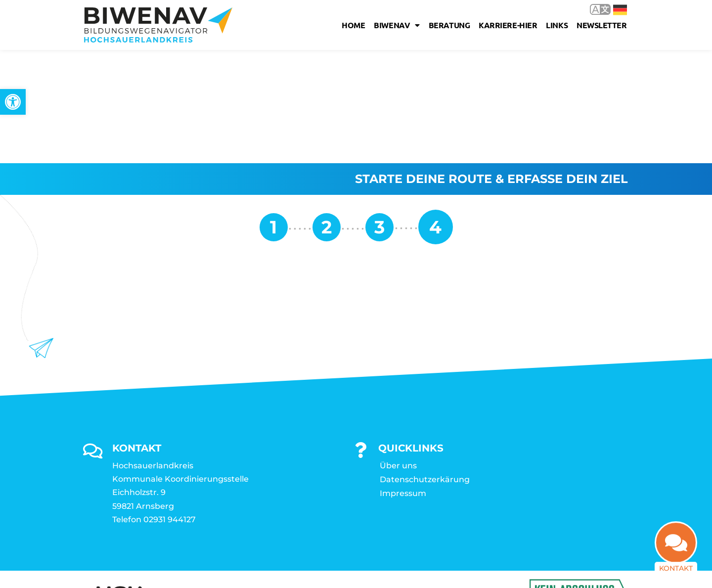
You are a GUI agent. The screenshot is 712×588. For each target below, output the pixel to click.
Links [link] (557, 25)
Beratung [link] (449, 25)
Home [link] (353, 25)
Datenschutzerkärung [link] (425, 366)
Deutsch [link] (620, 10)
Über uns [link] (398, 352)
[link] (13, 102)
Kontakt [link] (676, 565)
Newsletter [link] (602, 25)
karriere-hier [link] (508, 25)
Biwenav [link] (397, 25)
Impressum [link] (403, 380)
